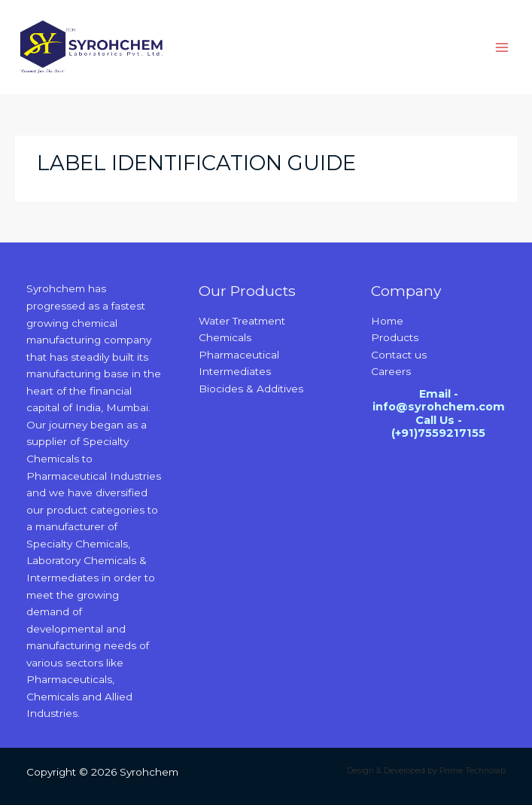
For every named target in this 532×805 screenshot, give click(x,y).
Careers (391, 371)
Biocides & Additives (251, 389)
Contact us (399, 355)
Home (387, 321)
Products (395, 337)
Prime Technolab (473, 771)
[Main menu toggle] (502, 47)
